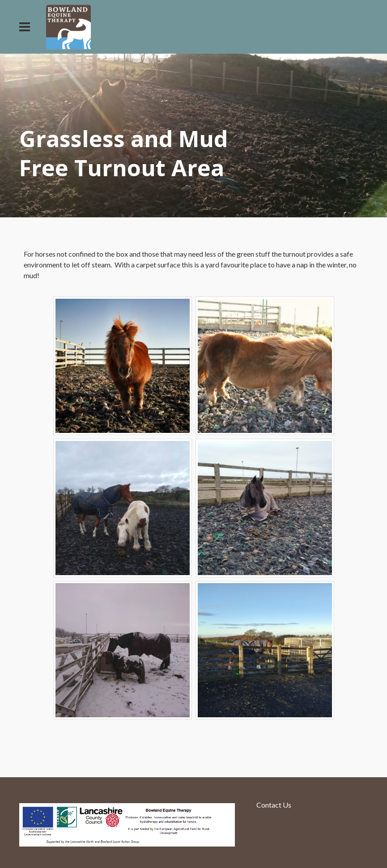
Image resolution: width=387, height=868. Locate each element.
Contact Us (274, 805)
